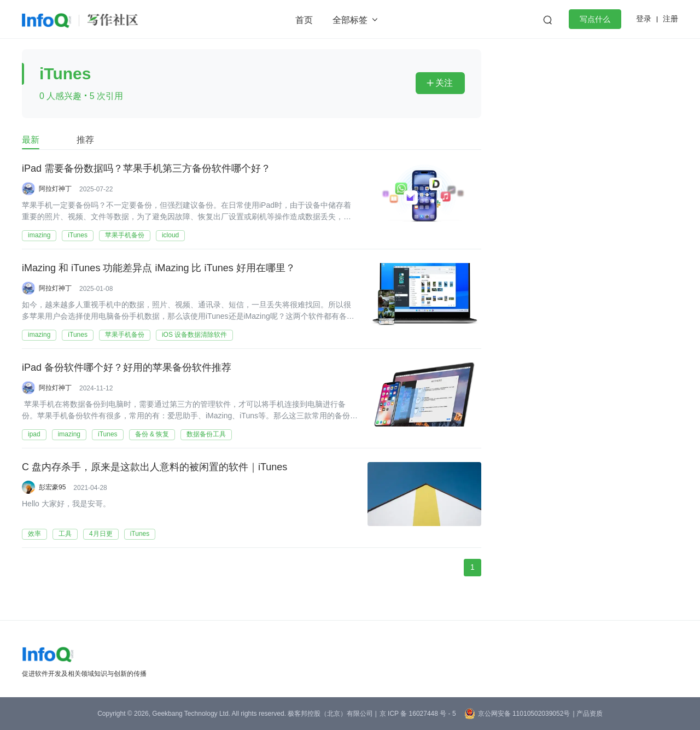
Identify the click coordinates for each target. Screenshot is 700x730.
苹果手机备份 (125, 235)
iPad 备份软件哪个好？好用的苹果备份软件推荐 (127, 368)
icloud (170, 235)
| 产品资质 (587, 714)
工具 (65, 534)
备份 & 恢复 (152, 434)
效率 (34, 534)
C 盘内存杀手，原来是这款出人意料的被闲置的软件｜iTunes (154, 468)
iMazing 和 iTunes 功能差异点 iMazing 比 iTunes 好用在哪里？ (159, 268)
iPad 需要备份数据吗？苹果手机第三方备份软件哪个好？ (146, 169)
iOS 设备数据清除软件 (194, 335)
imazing (39, 235)
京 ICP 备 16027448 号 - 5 (418, 714)
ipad (34, 434)
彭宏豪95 (52, 487)
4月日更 (101, 534)
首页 (304, 20)
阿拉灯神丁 (55, 189)
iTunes (78, 235)
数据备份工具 (206, 434)
